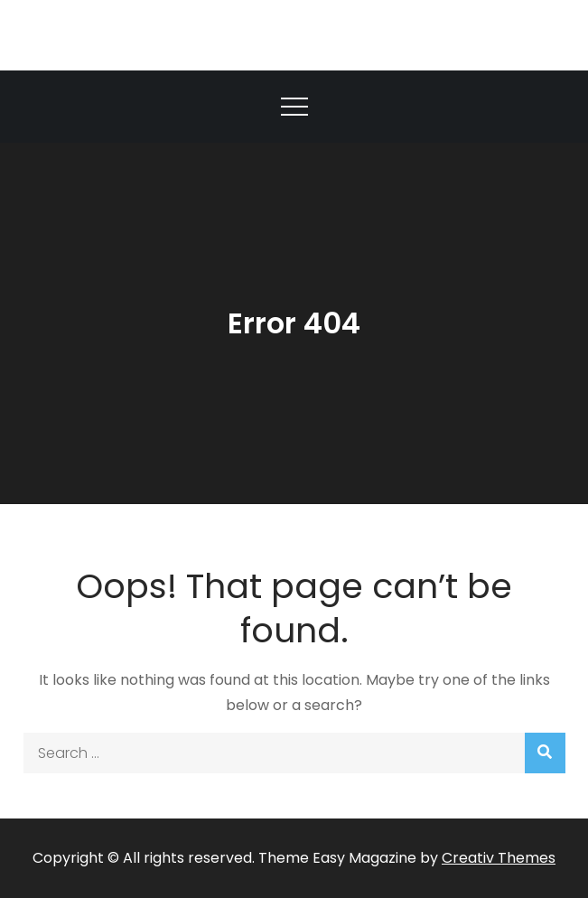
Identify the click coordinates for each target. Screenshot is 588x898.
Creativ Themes (499, 858)
